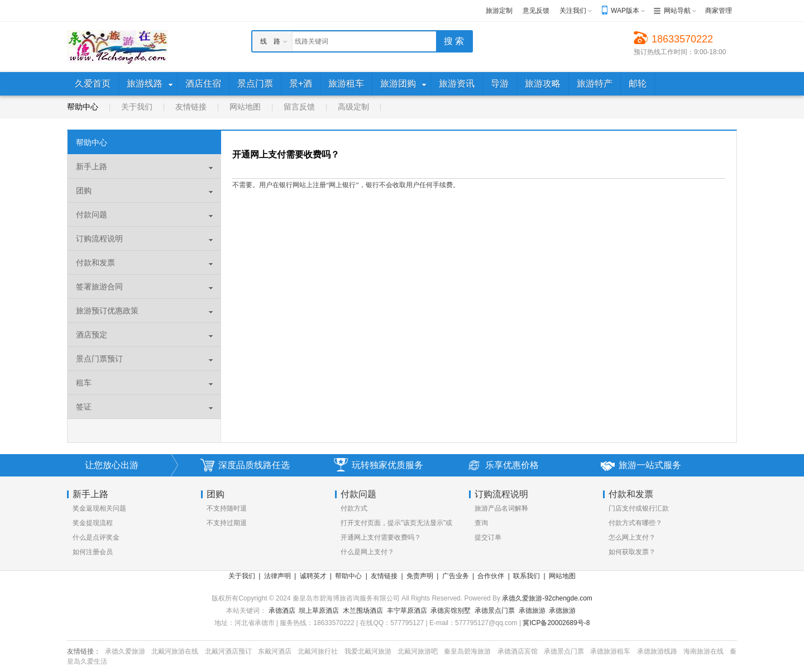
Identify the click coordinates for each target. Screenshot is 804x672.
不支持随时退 (227, 508)
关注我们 (573, 11)
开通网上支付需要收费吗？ (381, 537)
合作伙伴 (491, 576)
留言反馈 (299, 107)
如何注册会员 (93, 552)
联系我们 (527, 576)
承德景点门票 (495, 611)
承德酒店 (282, 611)
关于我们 (137, 107)
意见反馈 (536, 11)
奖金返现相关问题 (99, 508)
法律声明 (277, 576)
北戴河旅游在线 (175, 651)
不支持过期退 (227, 523)
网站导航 (677, 11)
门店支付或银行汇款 (639, 508)
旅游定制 (499, 11)
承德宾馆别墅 (451, 611)
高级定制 (353, 107)
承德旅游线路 (657, 651)
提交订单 (488, 537)
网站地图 (245, 107)
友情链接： (84, 651)
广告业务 (456, 576)
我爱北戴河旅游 (368, 651)
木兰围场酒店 (363, 611)
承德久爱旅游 (125, 651)
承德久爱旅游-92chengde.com (547, 598)
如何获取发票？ (632, 552)
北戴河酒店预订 (228, 651)
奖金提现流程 (93, 523)
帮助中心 (83, 107)
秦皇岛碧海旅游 (467, 651)
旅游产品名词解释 (501, 508)
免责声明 (420, 576)
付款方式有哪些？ (635, 523)
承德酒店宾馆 (518, 651)
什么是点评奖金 (96, 537)
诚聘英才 (313, 576)
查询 (481, 523)
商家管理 (719, 11)
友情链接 (191, 107)
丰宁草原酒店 (407, 611)
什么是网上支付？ (367, 552)
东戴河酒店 (275, 651)
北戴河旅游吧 (418, 651)
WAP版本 (625, 11)
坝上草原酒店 (319, 611)
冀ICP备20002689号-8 (556, 623)
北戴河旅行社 (318, 651)
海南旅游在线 (703, 651)
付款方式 (354, 508)
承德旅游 (532, 611)
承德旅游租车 (610, 651)
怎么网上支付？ (632, 537)
